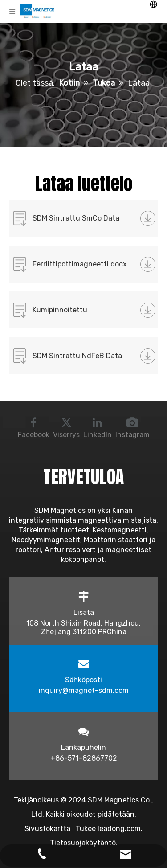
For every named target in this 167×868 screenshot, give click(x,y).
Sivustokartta (48, 829)
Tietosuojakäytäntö (83, 843)
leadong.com (119, 829)
